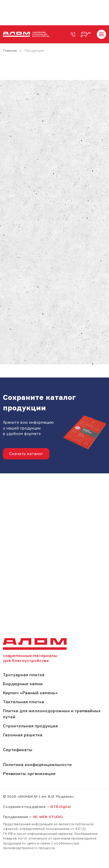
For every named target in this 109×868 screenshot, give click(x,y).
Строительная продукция (30, 726)
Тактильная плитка (24, 702)
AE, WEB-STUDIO (48, 817)
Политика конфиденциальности (37, 764)
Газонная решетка (23, 735)
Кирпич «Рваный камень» (30, 693)
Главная (10, 50)
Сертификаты (18, 750)
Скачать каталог (26, 453)
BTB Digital (61, 807)
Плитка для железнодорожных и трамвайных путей (52, 714)
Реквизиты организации (29, 773)
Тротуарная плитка (24, 675)
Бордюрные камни (23, 684)
